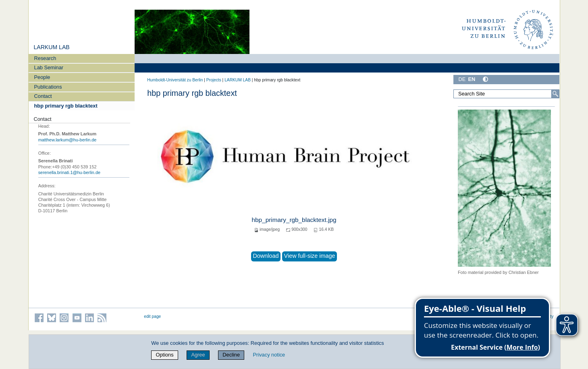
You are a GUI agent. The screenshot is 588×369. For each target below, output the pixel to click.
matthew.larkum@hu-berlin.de (68, 140)
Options (165, 355)
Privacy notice (269, 355)
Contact (43, 96)
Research (45, 58)
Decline (231, 355)
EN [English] (472, 79)
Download (266, 256)
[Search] (555, 94)
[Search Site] (507, 94)
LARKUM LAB (51, 47)
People (42, 77)
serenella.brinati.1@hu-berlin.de (69, 172)
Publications (48, 87)
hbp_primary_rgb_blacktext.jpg (294, 220)
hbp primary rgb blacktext (66, 106)
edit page (152, 316)
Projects (214, 80)
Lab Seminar (49, 67)
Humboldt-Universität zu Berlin (175, 80)
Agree (198, 355)
